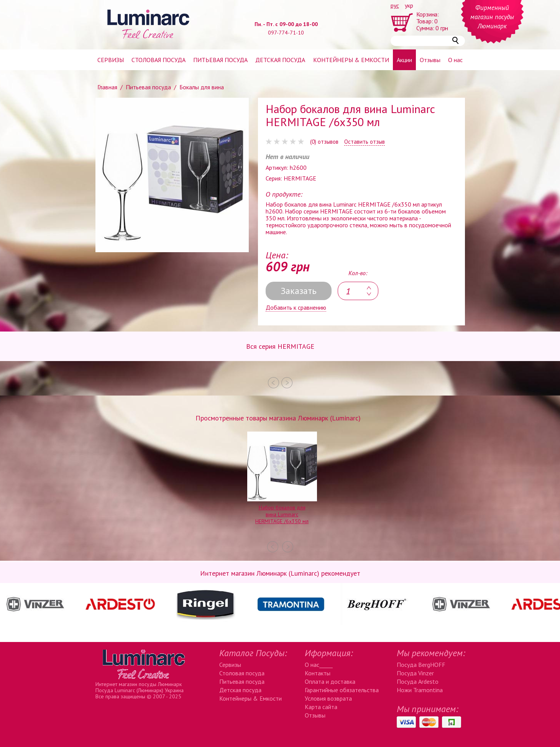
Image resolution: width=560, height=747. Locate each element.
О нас (455, 60)
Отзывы (430, 60)
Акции (404, 60)
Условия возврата (328, 698)
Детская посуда (280, 60)
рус (395, 5)
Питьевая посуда (220, 60)
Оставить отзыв (365, 142)
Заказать (299, 291)
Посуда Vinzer (415, 673)
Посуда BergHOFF (421, 665)
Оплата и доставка (330, 681)
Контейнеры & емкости (351, 60)
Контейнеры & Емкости (250, 698)
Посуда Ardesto (418, 681)
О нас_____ (319, 665)
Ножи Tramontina (420, 690)
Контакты (318, 673)
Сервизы (111, 60)
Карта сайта (321, 707)
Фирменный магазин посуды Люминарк (492, 17)
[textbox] (358, 291)
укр (409, 5)
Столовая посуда (158, 60)
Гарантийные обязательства (342, 690)
